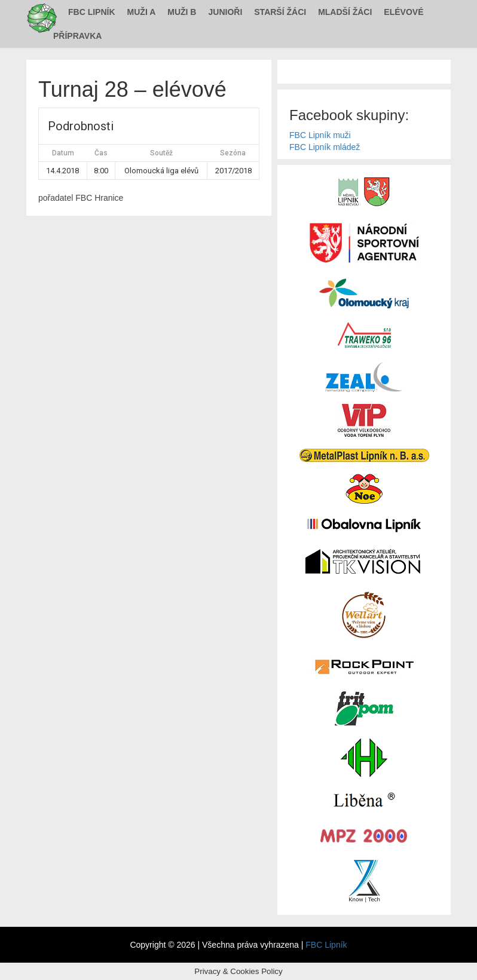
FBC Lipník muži (320, 135)
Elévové (403, 12)
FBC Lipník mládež (325, 147)
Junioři (225, 12)
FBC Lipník (92, 12)
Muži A (142, 12)
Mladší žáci (345, 12)
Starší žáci (280, 12)
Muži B (182, 12)
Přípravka (77, 36)
